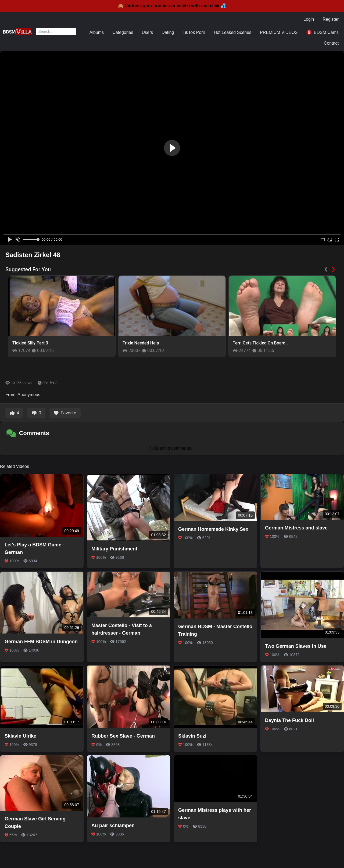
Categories (123, 32)
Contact (331, 43)
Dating (168, 32)
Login (309, 19)
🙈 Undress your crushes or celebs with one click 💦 (172, 6)
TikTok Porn (194, 32)
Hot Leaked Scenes (232, 32)
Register (331, 19)
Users (148, 32)
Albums (97, 32)
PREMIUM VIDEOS (279, 32)
